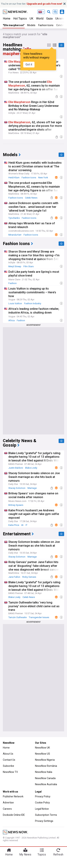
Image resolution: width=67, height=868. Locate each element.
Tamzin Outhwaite (18, 617)
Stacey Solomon (17, 488)
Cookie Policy (42, 803)
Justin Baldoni (16, 468)
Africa (12, 320)
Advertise (8, 803)
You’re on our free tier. (32, 4)
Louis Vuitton (15, 303)
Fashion (13, 283)
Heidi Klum (14, 178)
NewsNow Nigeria (45, 760)
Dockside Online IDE (14, 815)
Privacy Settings (44, 821)
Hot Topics (20, 19)
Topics (42, 854)
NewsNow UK (42, 748)
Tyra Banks (14, 218)
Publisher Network (13, 796)
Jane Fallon (14, 577)
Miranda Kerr (15, 235)
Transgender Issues (39, 617)
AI (22, 525)
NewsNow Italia (44, 772)
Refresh (58, 854)
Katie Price (14, 525)
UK (31, 19)
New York (43, 178)
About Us (8, 754)
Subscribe (8, 766)
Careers (7, 809)
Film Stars (28, 266)
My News (25, 854)
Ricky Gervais (29, 577)
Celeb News (31, 198)
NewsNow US (43, 754)
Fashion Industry (33, 303)
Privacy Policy (43, 796)
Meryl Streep (15, 266)
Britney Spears (16, 505)
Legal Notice (42, 809)
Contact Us (9, 760)
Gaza (49, 19)
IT (26, 525)
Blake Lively (31, 468)
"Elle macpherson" (14, 25)
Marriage (32, 488)
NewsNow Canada (45, 778)
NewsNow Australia (46, 784)
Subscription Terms (46, 815)
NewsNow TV (10, 772)
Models (31, 25)
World (40, 19)
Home (7, 19)
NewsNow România (46, 766)
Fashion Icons (46, 25)
